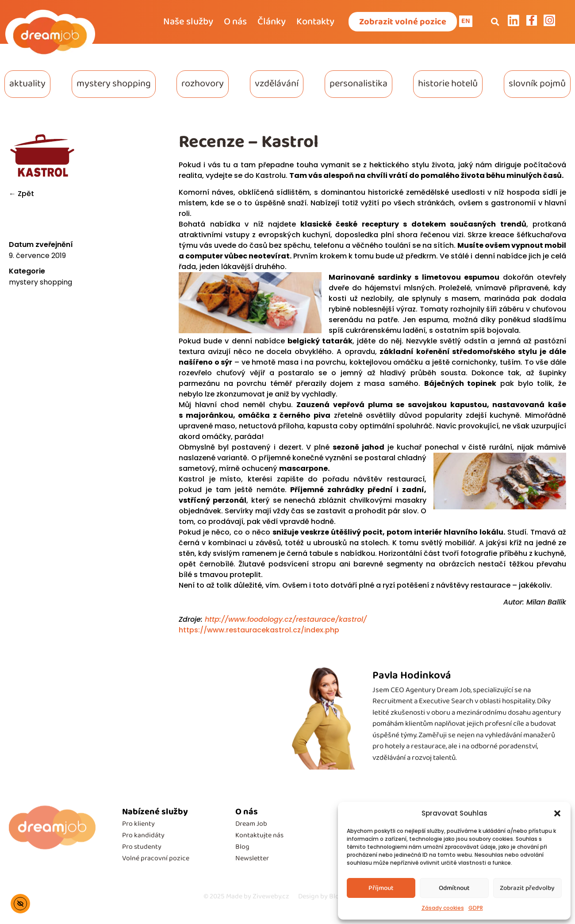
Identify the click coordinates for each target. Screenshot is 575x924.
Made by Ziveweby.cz (246, 896)
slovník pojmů (537, 84)
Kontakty (315, 22)
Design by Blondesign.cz (335, 896)
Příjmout (381, 888)
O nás (235, 22)
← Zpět (21, 194)
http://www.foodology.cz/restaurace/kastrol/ (285, 619)
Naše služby (188, 22)
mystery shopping (114, 84)
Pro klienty (138, 824)
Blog (242, 847)
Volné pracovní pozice (156, 858)
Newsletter (252, 858)
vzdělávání (277, 84)
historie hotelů (448, 84)
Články (272, 22)
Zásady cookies (443, 908)
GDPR (476, 908)
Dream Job (251, 824)
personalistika (358, 84)
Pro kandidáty (143, 835)
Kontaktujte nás (259, 835)
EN (466, 21)
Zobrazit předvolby (527, 888)
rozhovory (203, 84)
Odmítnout (454, 888)
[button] (557, 813)
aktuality (27, 84)
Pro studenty (142, 847)
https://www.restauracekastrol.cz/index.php (259, 630)
